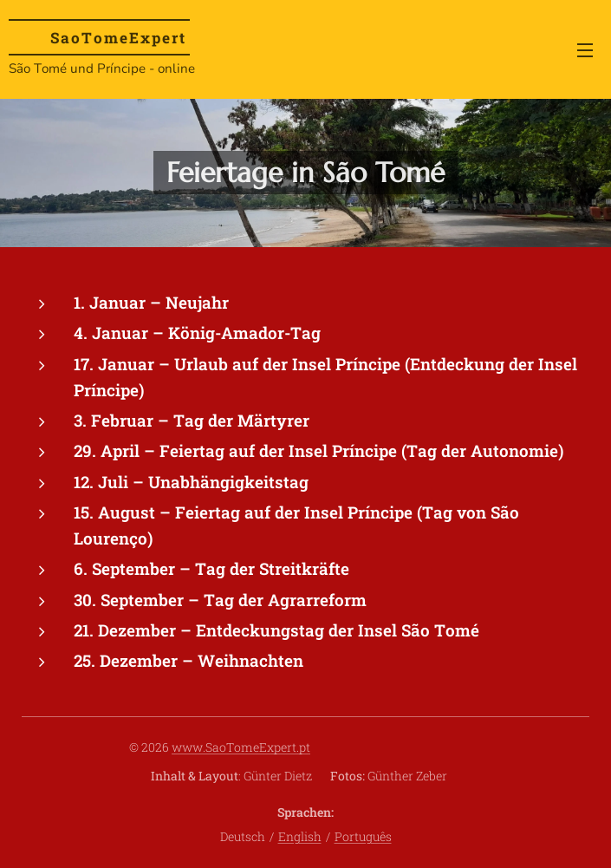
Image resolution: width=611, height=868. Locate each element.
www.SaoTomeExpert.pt (241, 747)
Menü (585, 50)
